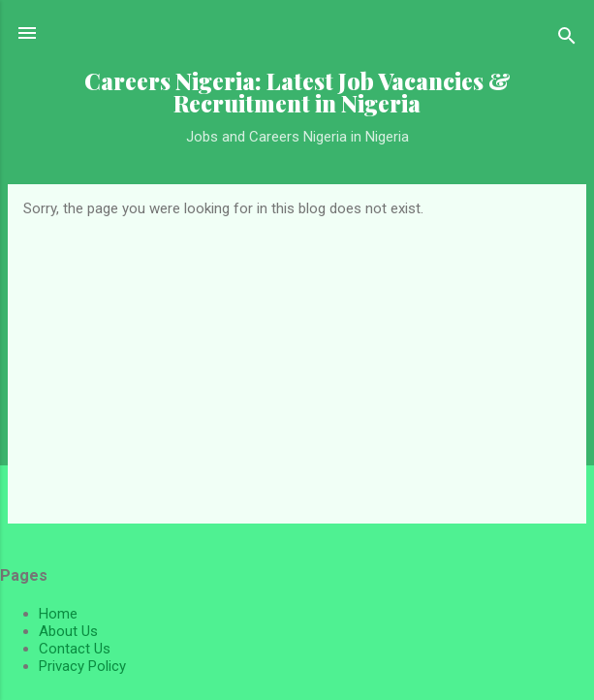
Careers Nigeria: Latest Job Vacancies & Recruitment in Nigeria (297, 92)
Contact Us (75, 649)
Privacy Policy (82, 666)
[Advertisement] (297, 363)
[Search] (567, 39)
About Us (68, 631)
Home (58, 614)
